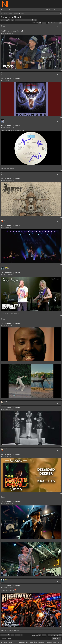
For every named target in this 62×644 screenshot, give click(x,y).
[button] (40, 23)
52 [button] (52, 23)
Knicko (7, 267)
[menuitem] (58, 10)
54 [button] (57, 23)
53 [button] (55, 23)
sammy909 (8, 120)
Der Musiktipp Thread (11, 17)
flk (2, 25)
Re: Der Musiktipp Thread (12, 31)
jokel (5, 220)
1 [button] (45, 23)
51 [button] (49, 23)
